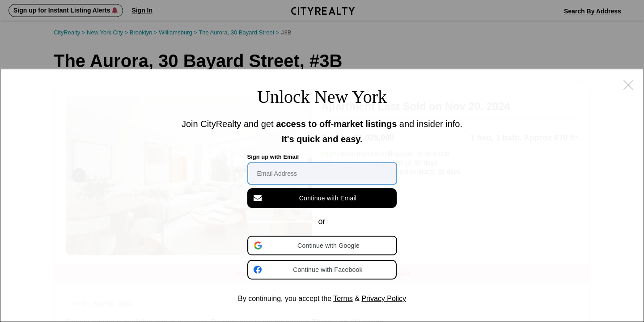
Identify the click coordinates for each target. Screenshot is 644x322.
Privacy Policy (384, 299)
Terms (343, 299)
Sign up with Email (273, 157)
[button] (323, 246)
